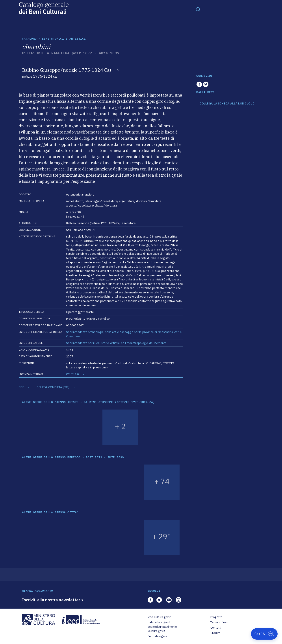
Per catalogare (157, 636)
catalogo (29, 39)
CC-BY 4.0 (72, 374)
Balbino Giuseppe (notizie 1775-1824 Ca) (67, 70)
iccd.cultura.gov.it (159, 617)
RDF (21, 387)
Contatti (216, 628)
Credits (215, 633)
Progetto (216, 617)
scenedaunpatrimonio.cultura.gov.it (162, 629)
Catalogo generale (44, 8)
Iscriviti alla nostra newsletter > (53, 600)
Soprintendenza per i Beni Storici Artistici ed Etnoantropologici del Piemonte (116, 343)
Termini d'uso (219, 622)
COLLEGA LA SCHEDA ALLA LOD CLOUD (227, 104)
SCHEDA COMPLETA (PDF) (53, 387)
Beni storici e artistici (64, 39)
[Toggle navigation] (198, 9)
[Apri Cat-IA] (264, 634)
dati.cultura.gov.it (159, 622)
